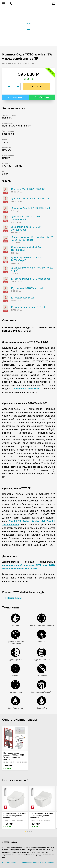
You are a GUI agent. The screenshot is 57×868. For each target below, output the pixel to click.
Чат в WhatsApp (42, 97)
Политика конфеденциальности (15, 863)
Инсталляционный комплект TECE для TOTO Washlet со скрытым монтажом (14, 756)
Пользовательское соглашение (41, 863)
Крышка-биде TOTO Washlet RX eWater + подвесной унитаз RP (15, 816)
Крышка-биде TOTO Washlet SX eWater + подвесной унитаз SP (42, 816)
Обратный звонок (16, 97)
